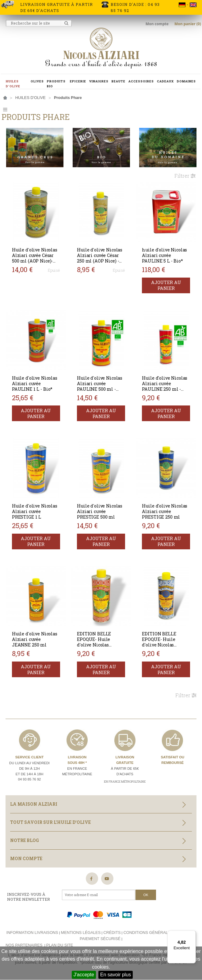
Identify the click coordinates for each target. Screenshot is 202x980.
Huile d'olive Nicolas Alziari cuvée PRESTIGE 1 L (35, 510)
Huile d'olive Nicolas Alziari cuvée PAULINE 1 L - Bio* (35, 383)
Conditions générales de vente (159, 931)
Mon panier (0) (188, 24)
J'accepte (84, 975)
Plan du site (60, 944)
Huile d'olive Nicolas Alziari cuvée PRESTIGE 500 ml (100, 510)
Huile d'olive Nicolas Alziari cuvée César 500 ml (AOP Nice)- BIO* (35, 258)
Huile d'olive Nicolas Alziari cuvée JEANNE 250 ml (35, 638)
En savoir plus (116, 975)
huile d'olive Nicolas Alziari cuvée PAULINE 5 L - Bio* (165, 255)
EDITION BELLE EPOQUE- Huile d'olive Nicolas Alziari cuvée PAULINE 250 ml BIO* (101, 644)
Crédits (112, 931)
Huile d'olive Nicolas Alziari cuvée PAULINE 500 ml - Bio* (100, 386)
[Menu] (192, 934)
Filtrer (185, 176)
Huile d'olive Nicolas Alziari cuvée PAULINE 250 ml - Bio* (165, 386)
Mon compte (158, 24)
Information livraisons (32, 931)
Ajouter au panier (166, 285)
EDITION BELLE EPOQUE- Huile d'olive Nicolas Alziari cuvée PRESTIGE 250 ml (161, 644)
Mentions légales (81, 931)
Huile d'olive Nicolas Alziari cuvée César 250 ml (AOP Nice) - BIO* (100, 258)
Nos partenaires (24, 944)
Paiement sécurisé (100, 937)
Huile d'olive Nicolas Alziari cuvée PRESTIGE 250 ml (165, 510)
